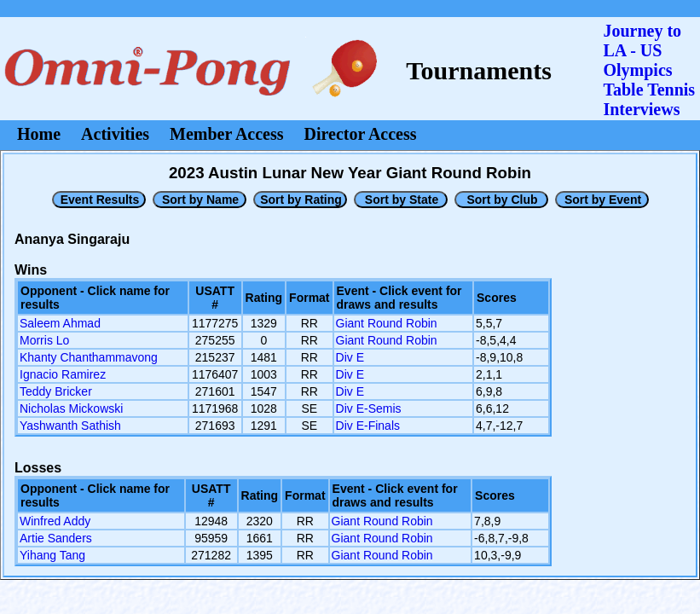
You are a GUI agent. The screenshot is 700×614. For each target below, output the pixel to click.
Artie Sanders (56, 538)
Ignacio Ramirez (63, 374)
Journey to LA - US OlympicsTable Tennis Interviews (649, 70)
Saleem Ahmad (60, 323)
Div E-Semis (369, 408)
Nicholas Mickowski (71, 408)
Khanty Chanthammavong (89, 357)
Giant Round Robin (387, 323)
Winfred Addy (55, 521)
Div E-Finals (368, 426)
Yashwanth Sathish (70, 426)
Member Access (226, 134)
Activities (115, 134)
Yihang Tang (52, 555)
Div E (350, 357)
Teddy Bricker (56, 391)
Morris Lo (44, 340)
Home (39, 134)
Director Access (361, 134)
